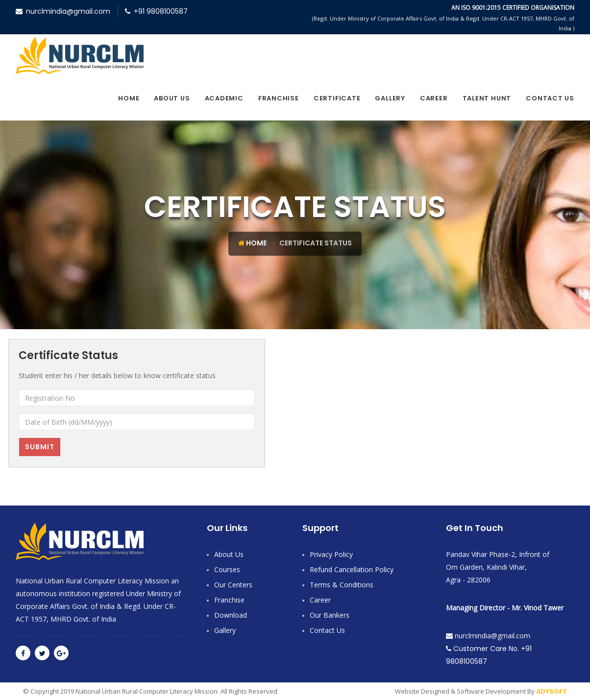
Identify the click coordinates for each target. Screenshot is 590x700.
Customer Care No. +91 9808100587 (489, 655)
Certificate (337, 98)
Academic (224, 98)
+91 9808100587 (156, 11)
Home (129, 98)
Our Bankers (330, 615)
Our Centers (233, 585)
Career (434, 98)
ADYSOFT (552, 691)
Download (231, 615)
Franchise (279, 98)
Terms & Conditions (342, 585)
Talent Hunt (487, 98)
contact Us (550, 98)
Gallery (390, 98)
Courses (227, 569)
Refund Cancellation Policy (352, 569)
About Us (172, 98)
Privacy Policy (331, 554)
